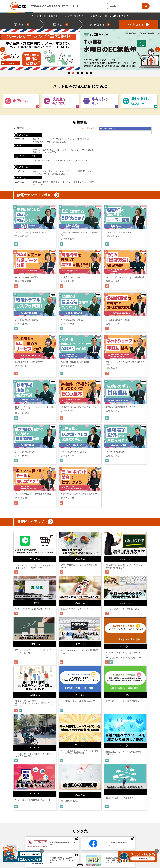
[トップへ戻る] (80, 865)
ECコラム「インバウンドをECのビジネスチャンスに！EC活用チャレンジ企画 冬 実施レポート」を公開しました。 (63, 140)
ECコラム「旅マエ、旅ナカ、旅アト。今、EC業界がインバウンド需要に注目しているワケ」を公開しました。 (63, 151)
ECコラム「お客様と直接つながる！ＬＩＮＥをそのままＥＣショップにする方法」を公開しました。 (64, 183)
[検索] (146, 6)
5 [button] (87, 73)
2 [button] (73, 73)
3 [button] (78, 73)
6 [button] (91, 73)
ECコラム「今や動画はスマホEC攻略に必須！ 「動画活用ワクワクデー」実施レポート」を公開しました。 (63, 172)
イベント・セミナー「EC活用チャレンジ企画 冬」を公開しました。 (61, 161)
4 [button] (82, 73)
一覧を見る (87, 128)
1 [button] (69, 73)
